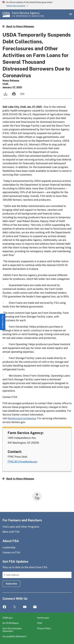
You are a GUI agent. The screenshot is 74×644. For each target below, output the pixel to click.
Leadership (9, 548)
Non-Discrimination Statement (12, 630)
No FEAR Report (11, 623)
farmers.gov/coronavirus (22, 418)
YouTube (25, 607)
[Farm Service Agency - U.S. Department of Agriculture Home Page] (28, 14)
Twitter (15, 607)
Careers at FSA (11, 553)
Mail (35, 607)
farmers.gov (43, 618)
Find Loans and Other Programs (21, 527)
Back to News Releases (18, 26)
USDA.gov (8, 618)
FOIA (39, 623)
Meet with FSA (11, 532)
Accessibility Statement (14, 636)
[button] (3, 322)
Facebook (4, 607)
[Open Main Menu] (70, 14)
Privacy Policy (44, 628)
